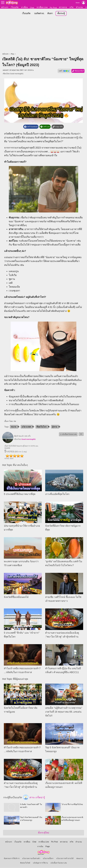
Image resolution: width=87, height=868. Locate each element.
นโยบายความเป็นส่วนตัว (31, 859)
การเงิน (40, 847)
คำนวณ (79, 7)
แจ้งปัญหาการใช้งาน (40, 863)
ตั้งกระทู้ (61, 13)
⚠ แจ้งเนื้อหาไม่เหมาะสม (68, 434)
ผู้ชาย (55, 427)
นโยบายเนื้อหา (48, 859)
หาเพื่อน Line (42, 7)
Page (48, 847)
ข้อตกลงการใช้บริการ (12, 859)
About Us (80, 859)
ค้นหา (50, 13)
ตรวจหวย (63, 7)
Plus (13, 54)
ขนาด (14, 427)
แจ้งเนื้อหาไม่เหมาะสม (59, 863)
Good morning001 (17, 74)
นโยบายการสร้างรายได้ (65, 859)
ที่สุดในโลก (42, 427)
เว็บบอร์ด (15, 7)
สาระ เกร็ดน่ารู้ (34, 798)
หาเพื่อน (24, 7)
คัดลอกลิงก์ (78, 71)
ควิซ (71, 7)
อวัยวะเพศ (26, 427)
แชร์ (64, 71)
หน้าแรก (5, 7)
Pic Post (53, 8)
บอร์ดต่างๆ (39, 13)
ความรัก (14, 384)
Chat (32, 8)
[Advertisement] (43, 35)
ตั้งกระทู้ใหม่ (44, 833)
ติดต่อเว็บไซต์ (25, 863)
